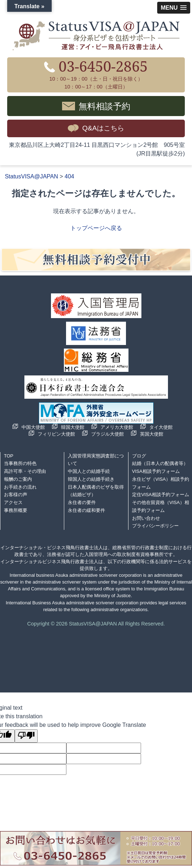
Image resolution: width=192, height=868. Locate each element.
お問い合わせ (146, 518)
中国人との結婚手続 (89, 471)
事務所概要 (16, 510)
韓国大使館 (73, 427)
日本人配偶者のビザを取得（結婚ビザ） (96, 491)
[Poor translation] (26, 736)
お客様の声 (16, 495)
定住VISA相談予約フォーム (161, 495)
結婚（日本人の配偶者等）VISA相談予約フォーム (160, 467)
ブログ (139, 456)
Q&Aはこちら (103, 128)
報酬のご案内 (18, 479)
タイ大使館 (161, 427)
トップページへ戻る (96, 228)
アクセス (13, 502)
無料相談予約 (104, 106)
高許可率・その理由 (25, 471)
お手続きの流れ (20, 487)
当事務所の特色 (20, 463)
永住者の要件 (82, 502)
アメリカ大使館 (117, 427)
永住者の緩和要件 (86, 510)
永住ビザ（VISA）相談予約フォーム (161, 483)
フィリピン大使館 (56, 434)
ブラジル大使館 (107, 434)
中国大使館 (33, 427)
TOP (9, 456)
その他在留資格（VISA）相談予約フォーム (161, 506)
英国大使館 (152, 434)
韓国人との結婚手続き (91, 479)
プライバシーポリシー (155, 526)
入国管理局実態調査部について (96, 460)
